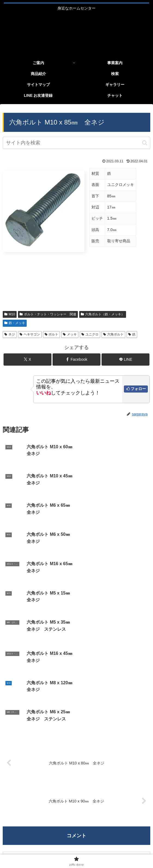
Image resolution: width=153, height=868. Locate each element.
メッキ (70, 334)
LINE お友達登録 (39, 849)
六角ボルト (113, 334)
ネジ (10, 334)
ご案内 (27, 841)
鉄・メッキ (15, 323)
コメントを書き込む (77, 712)
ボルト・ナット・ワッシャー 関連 (48, 314)
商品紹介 (76, 841)
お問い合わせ (114, 849)
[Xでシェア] (27, 360)
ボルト (52, 334)
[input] (76, 143)
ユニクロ (90, 334)
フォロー (138, 389)
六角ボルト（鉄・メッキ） (103, 314)
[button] (145, 143)
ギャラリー (126, 841)
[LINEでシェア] (126, 360)
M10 (10, 314)
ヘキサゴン (30, 334)
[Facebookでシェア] (76, 360)
